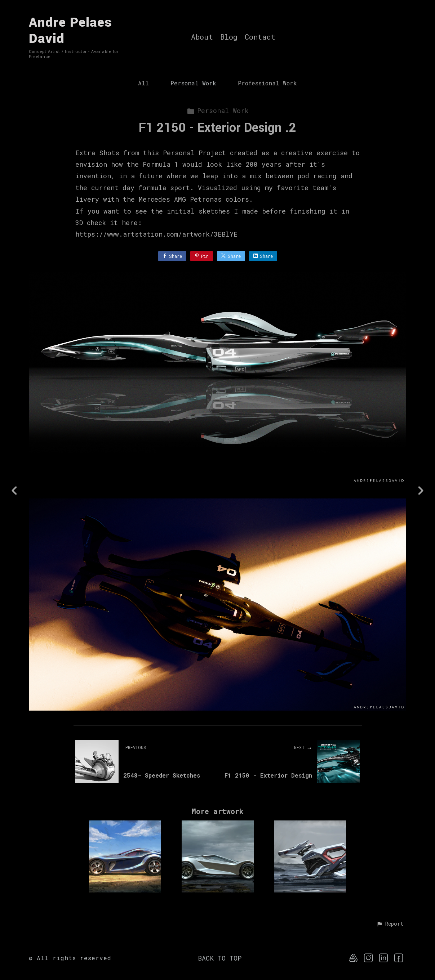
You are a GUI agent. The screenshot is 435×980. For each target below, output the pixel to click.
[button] (390, 924)
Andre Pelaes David (70, 30)
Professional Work (267, 83)
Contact (260, 37)
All (143, 83)
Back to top (220, 958)
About (202, 37)
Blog (229, 37)
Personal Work (193, 83)
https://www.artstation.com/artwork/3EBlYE (156, 234)
